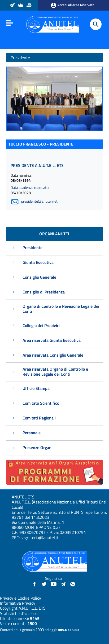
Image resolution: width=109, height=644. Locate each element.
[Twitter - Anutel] (44, 584)
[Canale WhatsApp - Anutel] (73, 584)
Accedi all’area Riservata (72, 5)
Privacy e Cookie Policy (21, 598)
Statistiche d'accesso (19, 613)
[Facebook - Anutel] (34, 584)
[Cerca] (96, 24)
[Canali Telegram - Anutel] (63, 584)
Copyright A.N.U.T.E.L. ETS (23, 608)
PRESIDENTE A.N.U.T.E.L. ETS (37, 165)
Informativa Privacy (18, 603)
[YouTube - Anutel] (54, 584)
